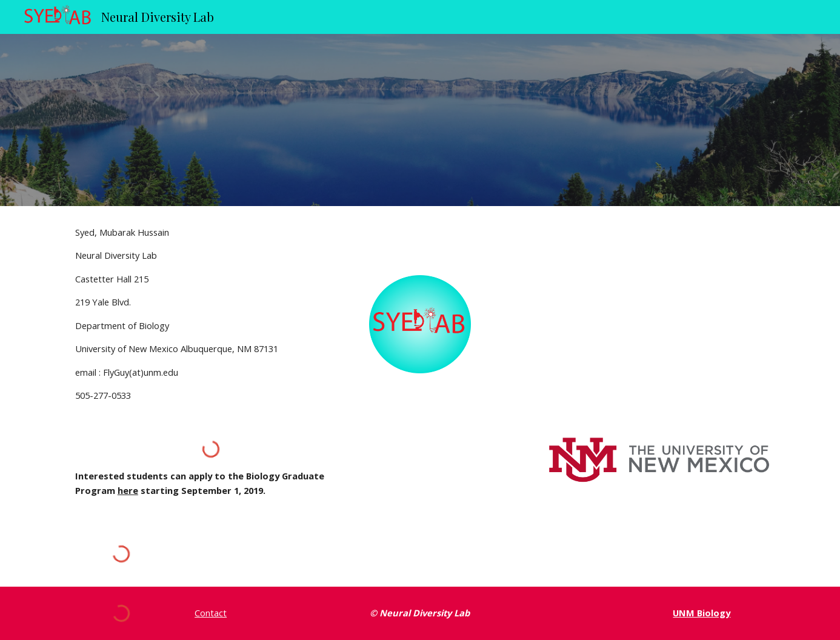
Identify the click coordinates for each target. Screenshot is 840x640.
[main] (211, 314)
